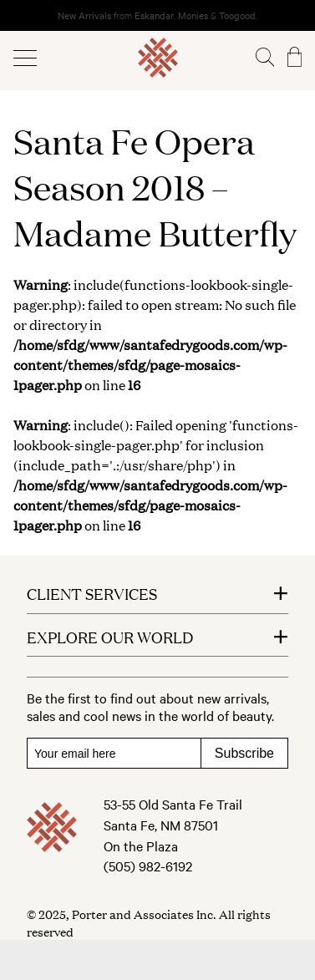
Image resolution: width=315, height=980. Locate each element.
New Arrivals (84, 15)
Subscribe (244, 753)
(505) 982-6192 (148, 866)
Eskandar (154, 15)
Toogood (237, 15)
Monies (193, 15)
